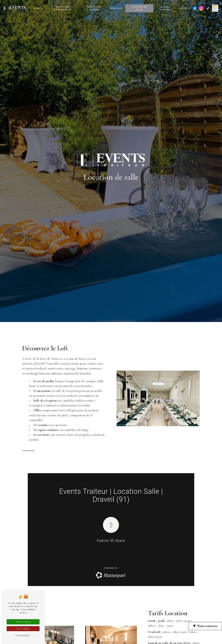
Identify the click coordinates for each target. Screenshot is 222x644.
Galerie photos (166, 8)
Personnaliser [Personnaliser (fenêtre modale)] (23, 635)
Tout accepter (23, 622)
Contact (184, 8)
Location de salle (139, 8)
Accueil (38, 8)
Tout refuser (23, 629)
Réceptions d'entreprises (63, 8)
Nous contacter (205, 626)
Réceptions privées (95, 8)
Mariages (117, 8)
